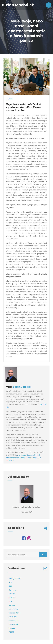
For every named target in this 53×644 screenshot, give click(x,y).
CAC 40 (12, 594)
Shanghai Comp (15, 578)
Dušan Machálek (22, 387)
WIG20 (11, 632)
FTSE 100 (12, 598)
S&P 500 (12, 605)
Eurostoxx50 (14, 624)
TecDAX (12, 628)
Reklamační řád (33, 455)
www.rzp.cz (22, 455)
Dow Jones (13, 590)
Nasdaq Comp (15, 613)
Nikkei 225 (13, 617)
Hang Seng (13, 609)
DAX (10, 601)
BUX (10, 586)
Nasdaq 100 (13, 621)
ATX (10, 582)
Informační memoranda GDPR (18, 458)
